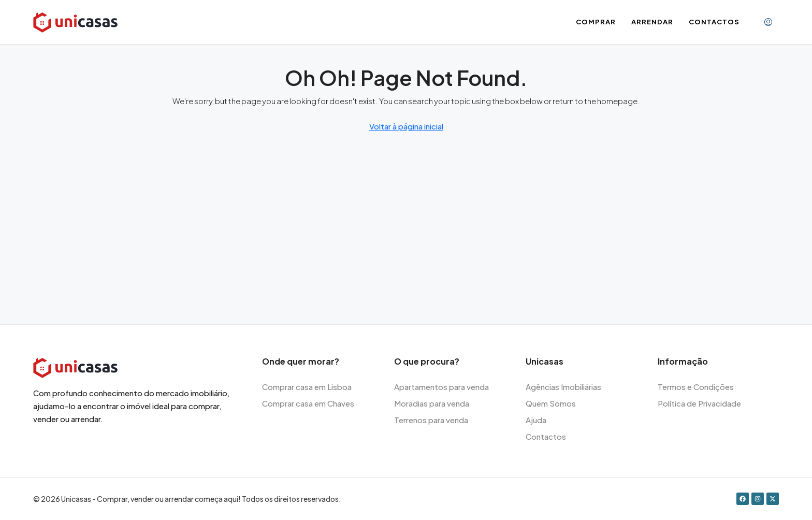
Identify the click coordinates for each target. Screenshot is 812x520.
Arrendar (652, 22)
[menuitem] (768, 22)
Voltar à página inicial (406, 126)
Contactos (714, 22)
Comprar (596, 22)
